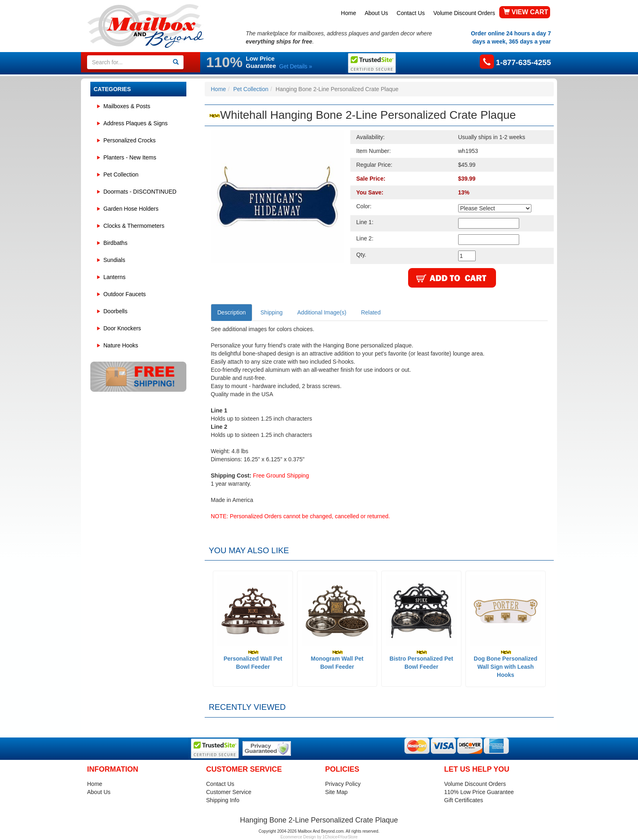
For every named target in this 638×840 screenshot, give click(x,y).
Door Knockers (122, 328)
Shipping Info (223, 800)
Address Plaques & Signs (135, 123)
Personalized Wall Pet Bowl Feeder (253, 660)
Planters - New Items (130, 157)
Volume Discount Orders (464, 13)
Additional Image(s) (322, 312)
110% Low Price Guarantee (479, 792)
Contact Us (411, 13)
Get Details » (296, 66)
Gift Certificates (464, 800)
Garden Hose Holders (131, 209)
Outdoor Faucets (125, 294)
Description (232, 312)
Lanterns (114, 277)
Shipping (272, 312)
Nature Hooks (121, 345)
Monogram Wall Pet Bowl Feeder (337, 660)
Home (348, 13)
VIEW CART (526, 12)
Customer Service (229, 792)
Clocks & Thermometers (134, 226)
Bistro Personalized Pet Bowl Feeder (421, 660)
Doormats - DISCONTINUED (140, 192)
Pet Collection (121, 175)
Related (371, 312)
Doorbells (115, 311)
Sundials (114, 260)
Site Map (336, 792)
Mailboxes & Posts (127, 106)
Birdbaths (115, 243)
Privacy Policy (343, 784)
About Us (376, 13)
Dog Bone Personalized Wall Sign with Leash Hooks (505, 664)
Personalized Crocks (129, 140)
